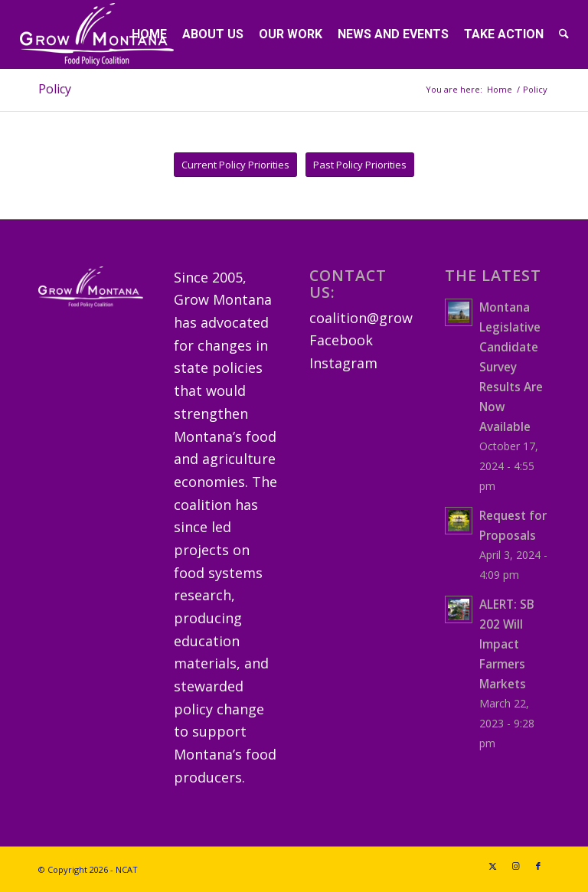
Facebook (341, 340)
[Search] (564, 34)
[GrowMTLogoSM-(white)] (97, 34)
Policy (55, 89)
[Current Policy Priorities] (235, 165)
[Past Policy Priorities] (360, 165)
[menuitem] (149, 34)
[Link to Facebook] (538, 866)
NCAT (127, 869)
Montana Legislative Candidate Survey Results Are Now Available (511, 367)
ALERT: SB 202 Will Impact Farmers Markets (507, 644)
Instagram (343, 363)
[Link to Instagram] (515, 866)
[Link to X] (492, 866)
